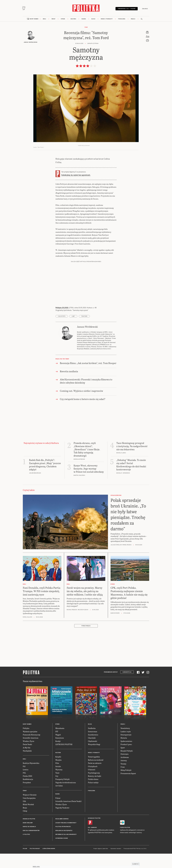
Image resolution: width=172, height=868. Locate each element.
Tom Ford (84, 331)
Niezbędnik (27, 765)
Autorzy (124, 775)
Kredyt (58, 756)
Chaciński (92, 753)
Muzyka (58, 775)
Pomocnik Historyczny (32, 749)
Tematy (123, 778)
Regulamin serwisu (62, 834)
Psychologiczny (94, 787)
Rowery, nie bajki (95, 791)
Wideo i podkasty (107, 20)
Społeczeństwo (126, 756)
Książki (58, 771)
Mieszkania (60, 743)
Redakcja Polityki (29, 834)
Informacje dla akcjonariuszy (66, 849)
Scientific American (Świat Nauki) (68, 816)
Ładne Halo (105, 863)
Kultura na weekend (96, 775)
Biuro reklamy (28, 837)
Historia (124, 753)
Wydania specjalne (30, 746)
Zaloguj (144, 9)
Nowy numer (34, 20)
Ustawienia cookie (62, 853)
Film (86, 28)
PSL (24, 787)
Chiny (25, 826)
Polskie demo (93, 794)
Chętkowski (93, 756)
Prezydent (27, 797)
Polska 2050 (27, 791)
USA (24, 816)
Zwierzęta (125, 769)
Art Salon (59, 800)
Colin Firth (62, 331)
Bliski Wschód (28, 819)
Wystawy (59, 784)
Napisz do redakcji (29, 841)
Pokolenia (122, 20)
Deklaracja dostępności (64, 845)
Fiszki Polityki (125, 842)
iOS (89, 842)
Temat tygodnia (94, 771)
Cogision (100, 863)
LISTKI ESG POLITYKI (64, 759)
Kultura (73, 20)
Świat (53, 20)
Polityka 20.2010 (62, 322)
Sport (123, 762)
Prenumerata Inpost (111, 687)
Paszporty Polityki (63, 794)
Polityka (26, 743)
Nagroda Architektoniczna (66, 797)
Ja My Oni (27, 762)
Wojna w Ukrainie (30, 809)
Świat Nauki (27, 759)
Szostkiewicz (93, 749)
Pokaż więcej (86, 641)
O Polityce (26, 849)
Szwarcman (93, 746)
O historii (92, 784)
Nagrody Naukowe (62, 822)
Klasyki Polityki (127, 765)
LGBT (73, 331)
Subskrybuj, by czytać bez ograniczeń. (76, 176)
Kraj (44, 20)
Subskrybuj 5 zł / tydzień (126, 9)
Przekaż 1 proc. (126, 759)
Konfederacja (28, 794)
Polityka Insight (35, 863)
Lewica (26, 784)
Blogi (93, 20)
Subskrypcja (127, 687)
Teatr (57, 787)
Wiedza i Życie (29, 756)
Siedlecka (92, 743)
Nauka (84, 20)
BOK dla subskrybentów (31, 845)
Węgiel (58, 749)
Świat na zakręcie (95, 778)
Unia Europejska (29, 813)
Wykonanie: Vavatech (116, 863)
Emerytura (60, 753)
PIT (57, 746)
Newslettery (125, 743)
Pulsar (58, 813)
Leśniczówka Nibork (49, 863)
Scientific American (31, 753)
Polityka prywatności (63, 841)
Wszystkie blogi (94, 759)
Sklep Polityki (126, 785)
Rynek (63, 20)
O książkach (93, 781)
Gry (57, 791)
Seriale (58, 781)
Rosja (25, 822)
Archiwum (125, 772)
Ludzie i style (126, 746)
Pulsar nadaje (93, 797)
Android (94, 842)
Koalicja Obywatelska (31, 778)
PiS (24, 781)
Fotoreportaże (126, 749)
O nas (123, 782)
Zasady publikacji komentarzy (66, 837)
